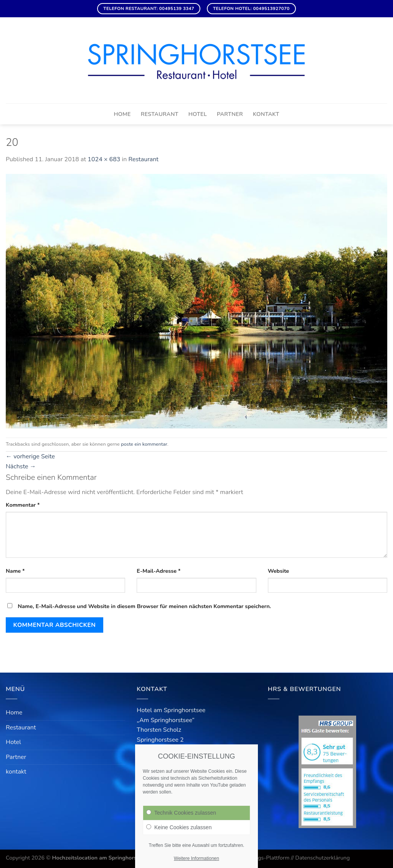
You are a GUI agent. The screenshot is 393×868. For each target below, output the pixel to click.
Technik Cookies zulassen (181, 813)
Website (279, 571)
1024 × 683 (104, 159)
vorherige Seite (30, 456)
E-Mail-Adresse (159, 571)
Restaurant (160, 114)
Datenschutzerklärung (322, 858)
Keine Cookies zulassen (179, 827)
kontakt (266, 114)
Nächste (21, 466)
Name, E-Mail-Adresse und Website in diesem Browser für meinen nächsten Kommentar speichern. (144, 606)
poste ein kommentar (144, 444)
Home (122, 114)
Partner (230, 114)
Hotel (198, 114)
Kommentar (23, 505)
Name (15, 571)
